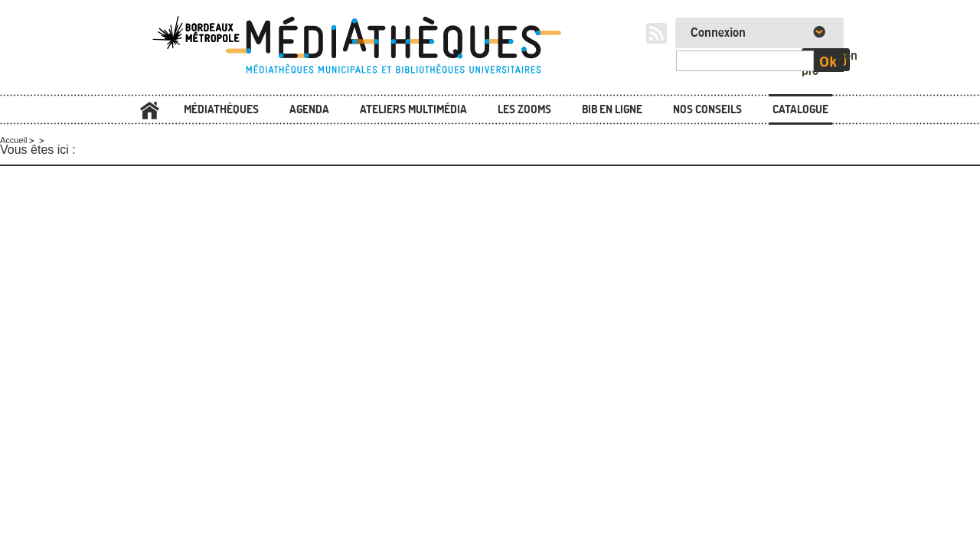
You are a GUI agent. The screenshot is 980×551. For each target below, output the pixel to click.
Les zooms (524, 109)
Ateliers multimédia (413, 109)
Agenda (309, 109)
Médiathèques (221, 109)
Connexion (718, 33)
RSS (657, 33)
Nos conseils (707, 109)
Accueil (149, 111)
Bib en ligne (612, 109)
